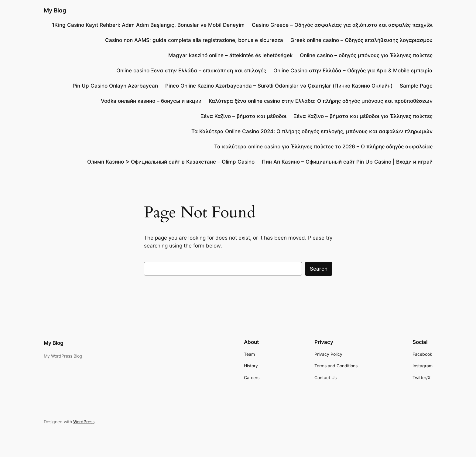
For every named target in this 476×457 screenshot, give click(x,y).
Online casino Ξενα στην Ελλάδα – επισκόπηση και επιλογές (191, 71)
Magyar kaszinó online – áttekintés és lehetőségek (230, 55)
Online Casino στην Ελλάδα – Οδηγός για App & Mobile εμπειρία (353, 71)
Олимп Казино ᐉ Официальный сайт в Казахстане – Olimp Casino (171, 162)
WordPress (84, 422)
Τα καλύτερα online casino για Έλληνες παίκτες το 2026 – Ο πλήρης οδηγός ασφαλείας (323, 147)
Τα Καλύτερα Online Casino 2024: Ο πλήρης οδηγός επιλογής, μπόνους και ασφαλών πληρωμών (312, 131)
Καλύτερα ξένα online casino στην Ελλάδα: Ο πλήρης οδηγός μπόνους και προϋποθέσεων (321, 101)
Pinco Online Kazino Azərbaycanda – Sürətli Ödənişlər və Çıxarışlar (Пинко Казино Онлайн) (279, 86)
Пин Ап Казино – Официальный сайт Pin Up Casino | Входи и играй (347, 162)
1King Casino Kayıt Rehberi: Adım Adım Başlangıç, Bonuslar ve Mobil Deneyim (148, 25)
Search (319, 269)
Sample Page (416, 86)
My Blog (55, 10)
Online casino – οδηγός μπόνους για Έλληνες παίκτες (366, 55)
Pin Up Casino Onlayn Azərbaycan (115, 86)
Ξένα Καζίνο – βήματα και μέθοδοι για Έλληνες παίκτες (363, 116)
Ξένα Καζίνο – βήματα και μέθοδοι (244, 116)
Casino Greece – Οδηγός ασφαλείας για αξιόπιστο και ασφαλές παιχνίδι (342, 25)
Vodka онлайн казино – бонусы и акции (151, 101)
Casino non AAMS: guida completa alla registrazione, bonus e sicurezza (194, 40)
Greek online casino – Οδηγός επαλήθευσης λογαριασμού (361, 40)
